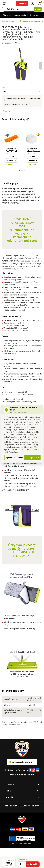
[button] (20, 171)
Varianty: (5, 87)
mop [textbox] (5, 92)
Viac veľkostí (13, 452)
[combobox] (22, 92)
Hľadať (38, 9)
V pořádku (33, 458)
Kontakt (5, 727)
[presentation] (41, 66)
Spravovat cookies (14, 458)
